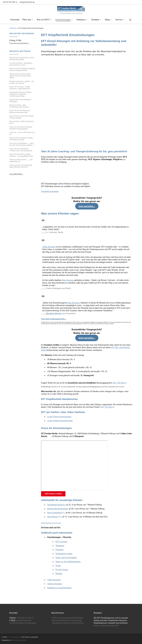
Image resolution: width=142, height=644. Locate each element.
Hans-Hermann (49, 247)
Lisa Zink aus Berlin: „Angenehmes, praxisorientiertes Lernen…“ (21, 64)
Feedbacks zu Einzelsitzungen (59, 588)
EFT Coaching (61, 542)
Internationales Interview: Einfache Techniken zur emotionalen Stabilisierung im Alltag (20, 94)
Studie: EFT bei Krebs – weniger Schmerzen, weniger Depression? (20, 88)
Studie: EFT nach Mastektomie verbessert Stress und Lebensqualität (21, 150)
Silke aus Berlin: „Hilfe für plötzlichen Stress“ (22, 122)
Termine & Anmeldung (26, 623)
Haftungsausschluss (60, 623)
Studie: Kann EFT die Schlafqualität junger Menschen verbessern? (21, 166)
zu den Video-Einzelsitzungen (59, 417)
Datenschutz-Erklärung (71, 620)
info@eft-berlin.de (24, 620)
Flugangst (59, 550)
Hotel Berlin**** (54, 517)
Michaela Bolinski (54, 314)
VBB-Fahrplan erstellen (53, 494)
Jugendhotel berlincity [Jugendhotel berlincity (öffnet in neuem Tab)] (56, 505)
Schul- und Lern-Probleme (66, 558)
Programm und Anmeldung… (20, 43)
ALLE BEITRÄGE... (16, 174)
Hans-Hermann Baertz (18, 640)
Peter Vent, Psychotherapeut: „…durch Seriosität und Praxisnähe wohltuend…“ (22, 144)
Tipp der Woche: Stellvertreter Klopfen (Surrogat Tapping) (22, 117)
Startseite (13, 28)
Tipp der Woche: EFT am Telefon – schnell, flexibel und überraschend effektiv (20, 76)
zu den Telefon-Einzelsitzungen (60, 421)
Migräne (59, 574)
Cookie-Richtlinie (76, 623)
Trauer (58, 566)
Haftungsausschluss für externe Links (51, 523)
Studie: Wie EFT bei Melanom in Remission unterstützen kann (20, 111)
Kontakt (13, 623)
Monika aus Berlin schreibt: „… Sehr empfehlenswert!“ (21, 161)
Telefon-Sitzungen (55, 584)
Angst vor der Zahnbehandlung (68, 562)
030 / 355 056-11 (120, 383)
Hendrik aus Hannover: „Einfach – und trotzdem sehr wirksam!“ (22, 82)
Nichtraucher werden (64, 554)
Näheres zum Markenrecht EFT (106, 626)
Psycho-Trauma (62, 570)
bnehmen (61, 546)
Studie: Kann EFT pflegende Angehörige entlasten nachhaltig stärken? (22, 69)
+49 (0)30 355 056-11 (25, 618)
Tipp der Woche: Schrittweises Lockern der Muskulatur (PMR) (22, 59)
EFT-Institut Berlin (13, 637)
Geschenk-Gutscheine (50, 191)
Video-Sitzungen (54, 580)
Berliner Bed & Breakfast (58, 509)
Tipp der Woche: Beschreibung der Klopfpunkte (20, 100)
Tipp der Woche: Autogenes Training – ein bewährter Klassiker (22, 139)
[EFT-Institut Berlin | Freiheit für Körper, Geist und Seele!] (71, 8)
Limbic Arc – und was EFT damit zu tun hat (22, 133)
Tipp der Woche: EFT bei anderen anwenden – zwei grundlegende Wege (21, 155)
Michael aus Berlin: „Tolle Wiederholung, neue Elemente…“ (20, 106)
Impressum (56, 620)
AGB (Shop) (77, 618)
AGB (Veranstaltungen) (61, 618)
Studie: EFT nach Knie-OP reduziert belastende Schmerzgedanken (21, 128)
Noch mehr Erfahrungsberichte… (54, 319)
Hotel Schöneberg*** (56, 513)
